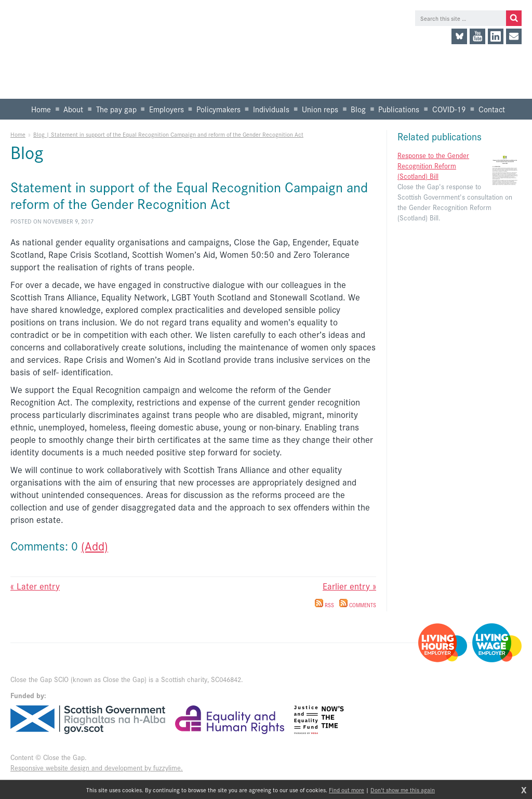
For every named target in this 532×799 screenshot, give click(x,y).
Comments (358, 605)
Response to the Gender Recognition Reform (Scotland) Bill (433, 166)
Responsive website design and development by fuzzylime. (97, 768)
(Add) (95, 546)
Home (18, 134)
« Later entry (35, 586)
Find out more (347, 790)
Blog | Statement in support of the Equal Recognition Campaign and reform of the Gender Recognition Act (168, 134)
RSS (324, 605)
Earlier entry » (349, 586)
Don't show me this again (403, 790)
